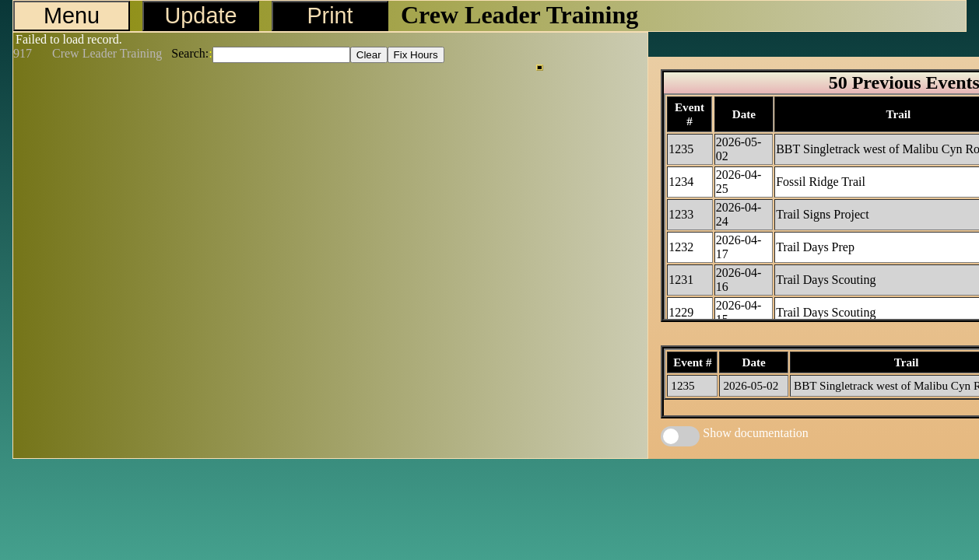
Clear (369, 55)
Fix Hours (416, 55)
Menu (72, 16)
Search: (190, 53)
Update (201, 16)
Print (330, 16)
